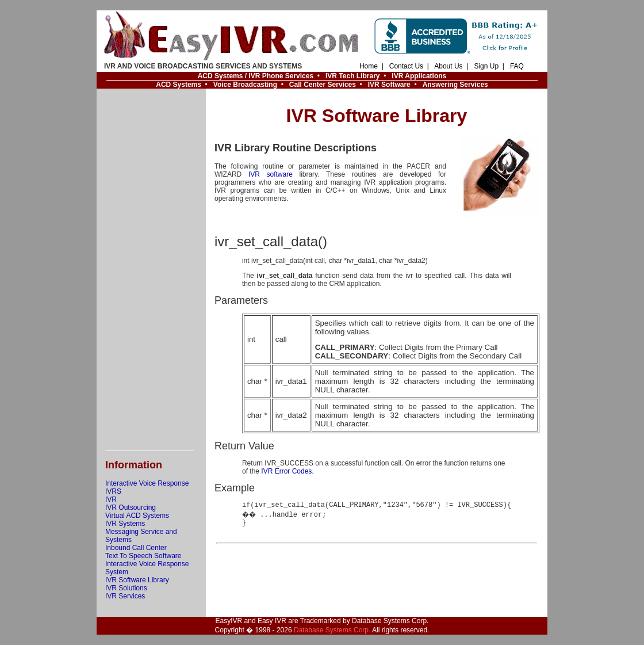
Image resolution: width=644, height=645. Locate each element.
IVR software (271, 174)
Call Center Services (323, 85)
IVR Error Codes (286, 471)
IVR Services (125, 596)
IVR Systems (125, 524)
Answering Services (455, 85)
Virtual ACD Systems (137, 516)
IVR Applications (419, 76)
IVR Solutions (126, 588)
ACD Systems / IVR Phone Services (256, 76)
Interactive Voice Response (147, 483)
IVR (111, 499)
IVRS (113, 491)
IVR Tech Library (352, 76)
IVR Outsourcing (131, 507)
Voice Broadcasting (245, 85)
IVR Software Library (137, 580)
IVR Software (389, 85)
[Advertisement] (151, 270)
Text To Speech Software (143, 556)
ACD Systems (179, 85)
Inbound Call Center (136, 548)
